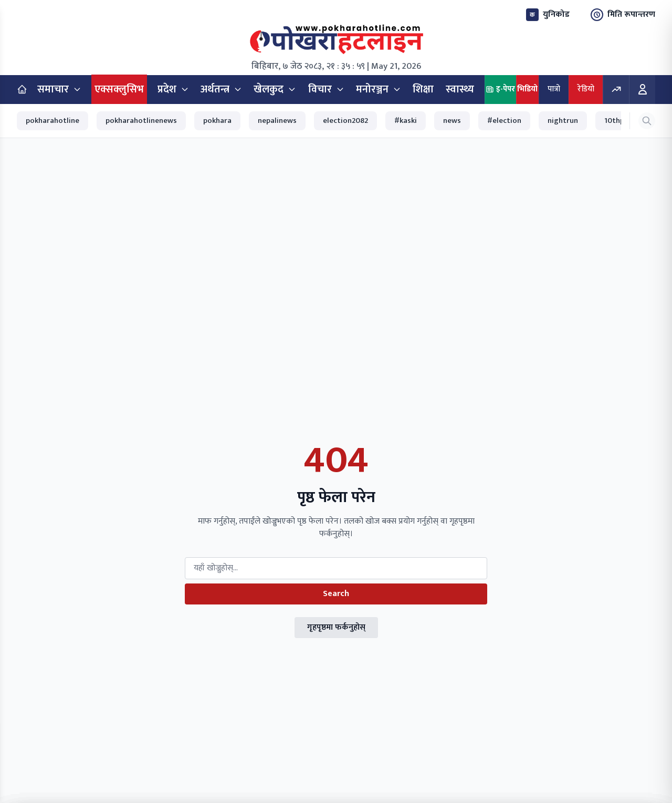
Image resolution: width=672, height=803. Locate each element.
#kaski (406, 121)
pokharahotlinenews (141, 121)
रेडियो (586, 89)
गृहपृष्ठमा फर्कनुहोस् (336, 627)
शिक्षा (423, 89)
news (452, 121)
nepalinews (277, 121)
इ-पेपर (500, 89)
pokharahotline (52, 121)
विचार (326, 89)
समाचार (59, 89)
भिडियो (527, 89)
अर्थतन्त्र (221, 89)
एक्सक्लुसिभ (119, 89)
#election (504, 121)
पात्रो (554, 89)
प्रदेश (173, 89)
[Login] (642, 90)
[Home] (22, 89)
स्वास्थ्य (460, 89)
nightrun (563, 121)
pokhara (217, 121)
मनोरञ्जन (379, 89)
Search (336, 594)
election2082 (345, 121)
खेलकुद (275, 89)
